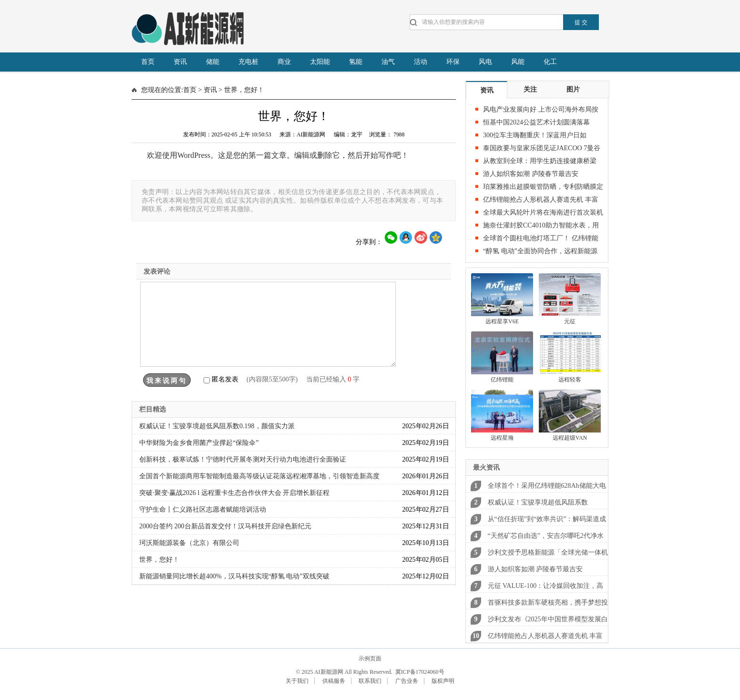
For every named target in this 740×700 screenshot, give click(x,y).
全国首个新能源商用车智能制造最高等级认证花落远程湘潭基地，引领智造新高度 (259, 476)
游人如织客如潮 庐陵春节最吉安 (531, 174)
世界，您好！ (159, 560)
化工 (550, 62)
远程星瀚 (502, 438)
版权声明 (443, 681)
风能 (518, 62)
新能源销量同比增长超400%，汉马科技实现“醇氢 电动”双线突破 (234, 576)
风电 (485, 62)
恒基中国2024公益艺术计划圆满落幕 (536, 122)
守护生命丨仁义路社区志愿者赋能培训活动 (203, 510)
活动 (421, 62)
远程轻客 (570, 380)
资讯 (180, 62)
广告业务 (407, 681)
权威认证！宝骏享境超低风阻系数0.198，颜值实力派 (217, 426)
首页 (148, 62)
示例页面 (370, 659)
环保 (453, 62)
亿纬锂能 (502, 380)
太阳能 (320, 62)
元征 (570, 321)
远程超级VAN (570, 438)
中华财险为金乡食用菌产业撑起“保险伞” (199, 443)
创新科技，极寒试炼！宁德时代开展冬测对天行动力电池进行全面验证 (243, 459)
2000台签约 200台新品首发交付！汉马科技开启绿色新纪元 (225, 526)
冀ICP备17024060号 (419, 672)
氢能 (356, 62)
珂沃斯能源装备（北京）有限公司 (189, 543)
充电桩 (248, 62)
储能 (213, 62)
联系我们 (370, 681)
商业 (284, 62)
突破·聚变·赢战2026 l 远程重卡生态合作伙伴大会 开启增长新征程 (234, 493)
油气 (388, 62)
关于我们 (297, 681)
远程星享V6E (502, 321)
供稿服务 (334, 681)
